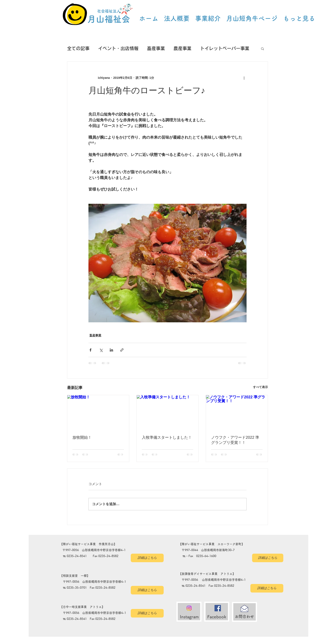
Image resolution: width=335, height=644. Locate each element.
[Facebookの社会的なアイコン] (218, 608)
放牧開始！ (82, 437)
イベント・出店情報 (118, 48)
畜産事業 (156, 48)
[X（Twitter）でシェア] (101, 350)
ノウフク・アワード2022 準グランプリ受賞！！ (235, 440)
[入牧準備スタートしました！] (168, 412)
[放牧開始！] (98, 412)
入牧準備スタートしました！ (167, 437)
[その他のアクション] (244, 78)
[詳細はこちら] (147, 558)
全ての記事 (78, 48)
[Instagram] (189, 608)
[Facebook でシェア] (90, 350)
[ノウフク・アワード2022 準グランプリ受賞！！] (237, 412)
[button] (262, 48)
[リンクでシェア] (122, 350)
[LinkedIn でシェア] (111, 350)
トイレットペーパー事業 (225, 48)
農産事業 (182, 48)
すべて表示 (260, 387)
